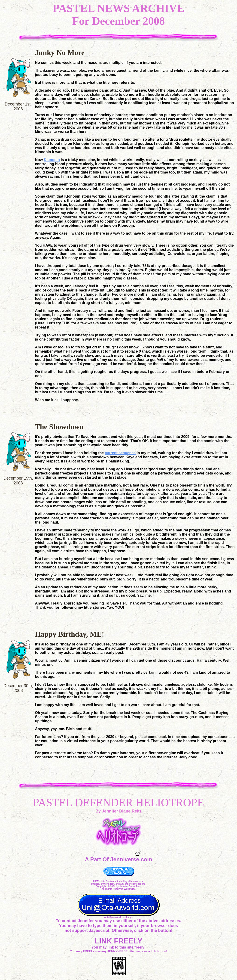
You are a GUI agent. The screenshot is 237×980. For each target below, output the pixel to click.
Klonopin (52, 160)
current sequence (120, 453)
